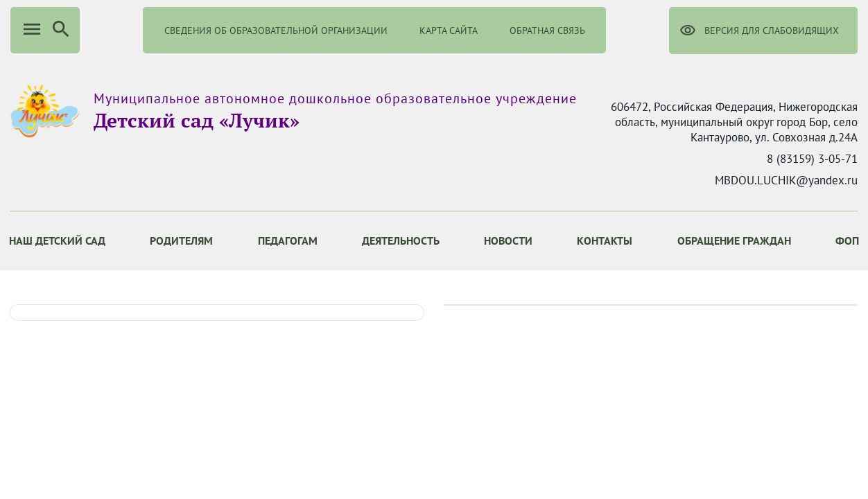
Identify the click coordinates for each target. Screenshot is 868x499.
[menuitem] (181, 241)
